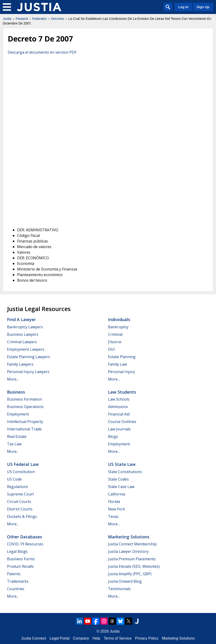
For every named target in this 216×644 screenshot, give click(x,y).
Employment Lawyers (26, 349)
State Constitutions (125, 472)
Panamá (22, 19)
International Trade (24, 429)
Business (16, 392)
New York (117, 509)
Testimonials (119, 589)
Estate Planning (122, 357)
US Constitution (21, 472)
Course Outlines (122, 422)
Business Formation (25, 399)
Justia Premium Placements (132, 559)
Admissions (118, 407)
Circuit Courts (19, 502)
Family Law (117, 364)
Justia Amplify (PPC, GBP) (130, 574)
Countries (16, 589)
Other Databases (25, 537)
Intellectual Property (25, 422)
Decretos (58, 19)
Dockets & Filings (22, 516)
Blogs (113, 436)
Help (96, 638)
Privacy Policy (147, 638)
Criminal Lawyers (22, 342)
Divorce (115, 342)
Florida (114, 502)
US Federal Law (23, 464)
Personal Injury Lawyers (28, 372)
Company (81, 638)
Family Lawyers (20, 364)
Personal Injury (121, 372)
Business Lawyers (23, 334)
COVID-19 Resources (25, 544)
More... (13, 379)
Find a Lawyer (21, 319)
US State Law (122, 464)
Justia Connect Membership (132, 544)
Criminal (115, 334)
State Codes (118, 479)
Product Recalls (20, 566)
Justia (7, 19)
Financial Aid (119, 414)
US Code (14, 479)
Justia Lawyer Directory (128, 551)
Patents (14, 574)
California (117, 494)
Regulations (18, 487)
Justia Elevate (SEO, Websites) (134, 566)
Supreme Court (20, 494)
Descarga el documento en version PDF (42, 52)
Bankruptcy (118, 327)
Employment (18, 414)
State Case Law (121, 487)
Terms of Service (118, 638)
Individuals (119, 319)
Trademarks (18, 581)
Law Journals (119, 429)
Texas (113, 516)
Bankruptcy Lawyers (25, 327)
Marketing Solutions (129, 537)
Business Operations (25, 407)
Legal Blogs (17, 551)
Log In (183, 7)
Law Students (122, 392)
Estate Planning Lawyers (29, 357)
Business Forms (21, 559)
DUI (111, 349)
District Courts (20, 509)
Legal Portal (59, 638)
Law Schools (119, 399)
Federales (40, 19)
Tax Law (14, 444)
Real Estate (17, 436)
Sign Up (203, 7)
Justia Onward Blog (125, 581)
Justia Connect (34, 638)
